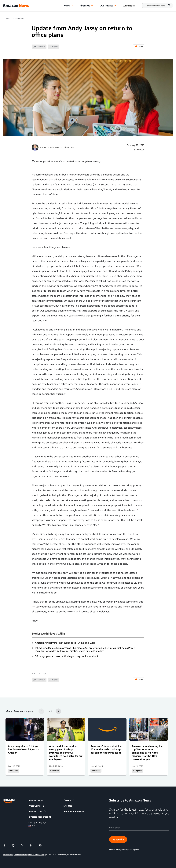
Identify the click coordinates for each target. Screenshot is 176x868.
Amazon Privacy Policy (37, 855)
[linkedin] (33, 845)
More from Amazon (74, 811)
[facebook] (6, 845)
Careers (69, 800)
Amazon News (36, 800)
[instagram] (15, 845)
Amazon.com (37, 811)
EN (32, 826)
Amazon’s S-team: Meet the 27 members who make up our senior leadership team (106, 749)
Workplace (13, 771)
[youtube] (42, 845)
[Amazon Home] (16, 5)
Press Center (37, 806)
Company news (19, 18)
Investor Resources (40, 817)
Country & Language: (37, 822)
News (67, 5)
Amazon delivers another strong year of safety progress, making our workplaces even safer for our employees (66, 753)
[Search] (156, 6)
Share (139, 46)
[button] (72, 6)
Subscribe (118, 839)
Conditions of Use (20, 855)
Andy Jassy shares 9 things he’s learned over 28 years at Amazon (24, 749)
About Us (85, 5)
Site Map (68, 806)
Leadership (53, 47)
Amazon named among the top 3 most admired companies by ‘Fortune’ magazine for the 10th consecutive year (147, 753)
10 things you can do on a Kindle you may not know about (66, 656)
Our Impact (106, 5)
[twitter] (24, 845)
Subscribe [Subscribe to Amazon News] (129, 6)
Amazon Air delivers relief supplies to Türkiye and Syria (65, 643)
